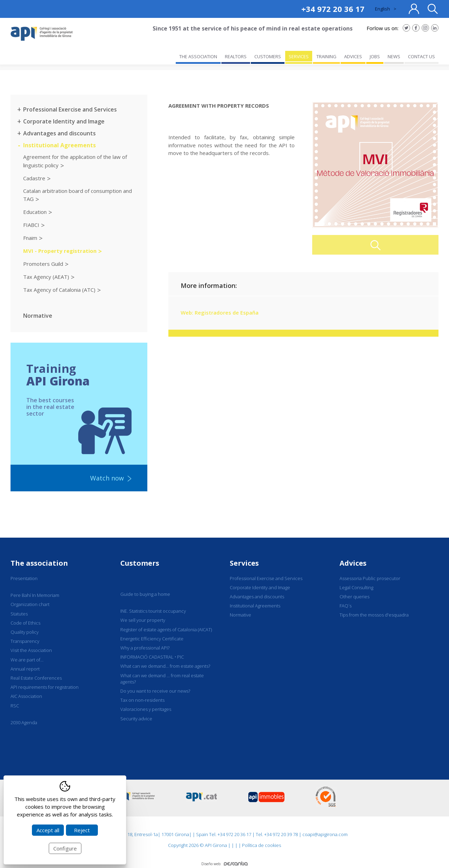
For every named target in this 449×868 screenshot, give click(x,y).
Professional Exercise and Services (70, 109)
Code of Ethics (25, 623)
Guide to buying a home (145, 594)
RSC (15, 706)
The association (39, 563)
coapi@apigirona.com (325, 834)
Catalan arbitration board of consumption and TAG (78, 195)
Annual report (25, 669)
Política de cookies (262, 845)
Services (244, 563)
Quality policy (25, 632)
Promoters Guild (43, 264)
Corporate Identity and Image (64, 121)
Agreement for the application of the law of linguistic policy (75, 161)
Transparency (25, 641)
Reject (82, 830)
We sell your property (143, 620)
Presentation (24, 578)
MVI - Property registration (60, 251)
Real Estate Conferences (36, 678)
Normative (38, 316)
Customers (140, 563)
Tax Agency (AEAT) (46, 277)
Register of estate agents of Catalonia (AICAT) (166, 630)
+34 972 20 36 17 (333, 9)
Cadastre (34, 178)
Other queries (354, 597)
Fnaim (30, 238)
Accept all (48, 830)
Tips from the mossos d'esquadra (374, 615)
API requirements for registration (45, 687)
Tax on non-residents (142, 700)
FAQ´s (346, 606)
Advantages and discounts (59, 133)
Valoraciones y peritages (146, 709)
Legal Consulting (356, 587)
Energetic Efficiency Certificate (152, 639)
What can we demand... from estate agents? (165, 666)
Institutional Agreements (59, 145)
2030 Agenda (24, 722)
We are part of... (27, 660)
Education (35, 212)
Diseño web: (224, 864)
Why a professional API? (145, 648)
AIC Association (26, 696)
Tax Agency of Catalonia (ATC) (59, 290)
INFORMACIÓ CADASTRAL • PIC (152, 657)
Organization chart (30, 604)
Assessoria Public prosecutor (370, 578)
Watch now (107, 478)
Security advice (136, 719)
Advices (353, 563)
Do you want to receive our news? (155, 691)
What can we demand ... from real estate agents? (162, 679)
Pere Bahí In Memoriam (35, 595)
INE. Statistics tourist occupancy (153, 611)
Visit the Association (31, 650)
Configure (65, 848)
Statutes (19, 614)
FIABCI (31, 225)
